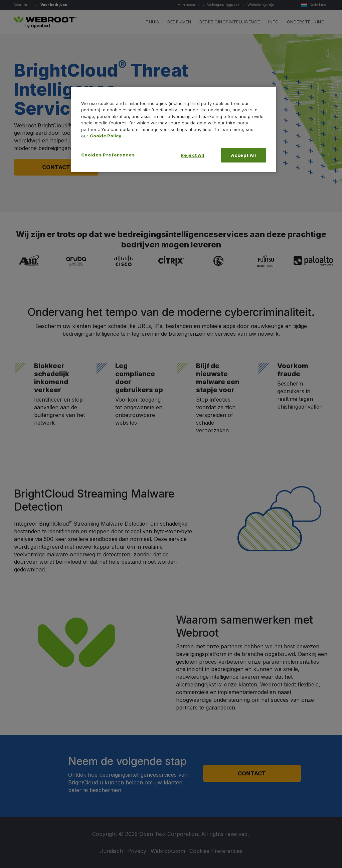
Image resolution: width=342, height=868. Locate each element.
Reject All (193, 155)
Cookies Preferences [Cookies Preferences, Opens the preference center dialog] (108, 155)
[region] (174, 130)
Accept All (244, 155)
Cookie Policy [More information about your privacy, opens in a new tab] (106, 136)
